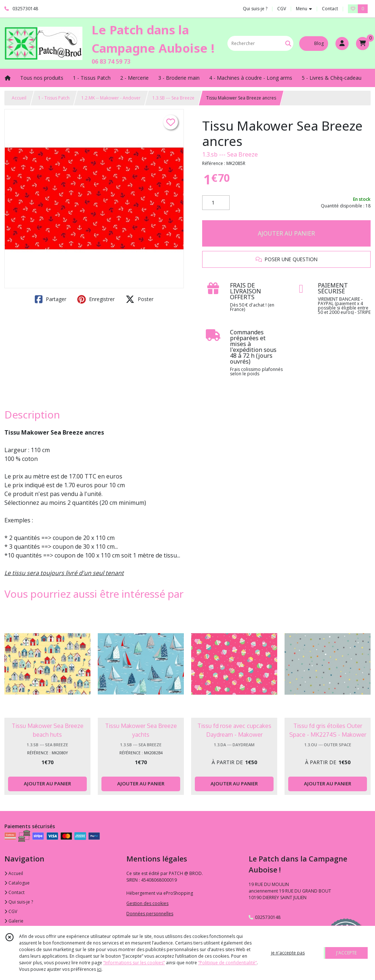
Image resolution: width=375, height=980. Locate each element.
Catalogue (17, 883)
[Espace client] (342, 44)
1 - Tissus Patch (54, 98)
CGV (11, 911)
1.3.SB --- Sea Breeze (173, 98)
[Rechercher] (288, 43)
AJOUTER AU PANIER (286, 233)
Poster (140, 299)
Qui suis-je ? (19, 902)
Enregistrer (96, 299)
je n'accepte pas (288, 953)
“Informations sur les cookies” (134, 963)
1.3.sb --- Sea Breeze (230, 154)
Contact (330, 9)
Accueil (19, 98)
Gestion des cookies (147, 903)
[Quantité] (216, 203)
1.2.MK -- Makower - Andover (111, 98)
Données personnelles (150, 914)
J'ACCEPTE (346, 953)
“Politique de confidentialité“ (227, 963)
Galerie (14, 921)
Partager (51, 299)
